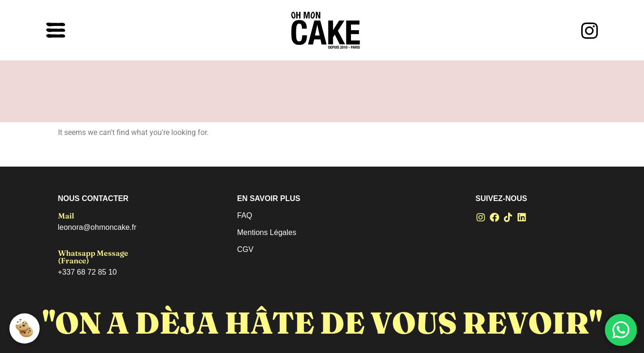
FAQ (245, 215)
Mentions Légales (267, 232)
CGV (246, 249)
